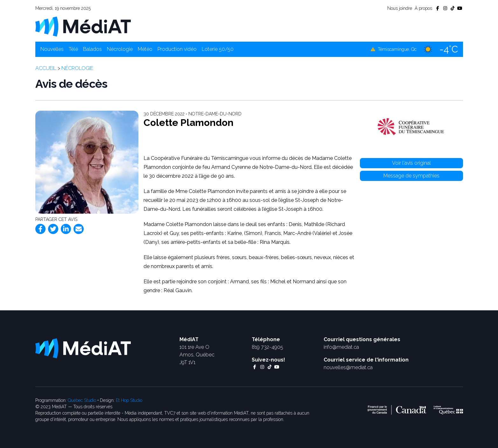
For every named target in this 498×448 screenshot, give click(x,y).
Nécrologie (120, 49)
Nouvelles (52, 49)
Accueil (46, 68)
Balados (92, 49)
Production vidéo (177, 49)
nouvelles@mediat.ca (348, 367)
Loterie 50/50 (218, 49)
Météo (145, 49)
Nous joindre (400, 8)
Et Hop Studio (129, 400)
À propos (423, 8)
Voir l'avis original (411, 163)
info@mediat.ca (341, 347)
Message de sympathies (411, 176)
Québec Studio (82, 400)
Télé (73, 49)
